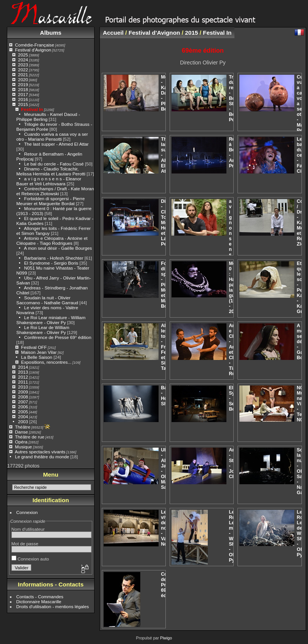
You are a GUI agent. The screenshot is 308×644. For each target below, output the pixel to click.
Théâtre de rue (30, 437)
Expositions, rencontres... (46, 362)
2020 (23, 79)
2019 (23, 84)
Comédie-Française (34, 45)
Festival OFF (34, 347)
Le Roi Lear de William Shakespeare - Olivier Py (43, 330)
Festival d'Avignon (33, 50)
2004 (23, 417)
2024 (23, 60)
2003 (23, 422)
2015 (23, 104)
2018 (23, 89)
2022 (23, 70)
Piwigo (166, 638)
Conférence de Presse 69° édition (58, 337)
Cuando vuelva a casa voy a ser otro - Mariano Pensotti (52, 137)
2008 (23, 397)
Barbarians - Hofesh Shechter (54, 258)
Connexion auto (30, 559)
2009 (23, 392)
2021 (23, 75)
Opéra (21, 442)
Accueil (113, 33)
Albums (51, 33)
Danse (21, 432)
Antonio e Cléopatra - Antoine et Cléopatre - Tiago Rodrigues (52, 241)
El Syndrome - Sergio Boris (51, 263)
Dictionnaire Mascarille (39, 601)
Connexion (27, 512)
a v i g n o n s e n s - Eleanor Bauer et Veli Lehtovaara (49, 181)
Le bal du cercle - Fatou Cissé (54, 164)
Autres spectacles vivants (40, 452)
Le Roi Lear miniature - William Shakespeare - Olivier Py (51, 320)
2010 (23, 387)
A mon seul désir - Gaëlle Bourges (58, 248)
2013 (23, 372)
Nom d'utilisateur (28, 529)
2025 (23, 55)
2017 (23, 94)
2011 (23, 382)
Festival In (32, 109)
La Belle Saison (37, 357)
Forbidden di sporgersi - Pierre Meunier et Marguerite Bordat (51, 201)
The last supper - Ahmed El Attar (56, 144)
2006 (23, 407)
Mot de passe (25, 544)
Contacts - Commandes (40, 597)
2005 (23, 412)
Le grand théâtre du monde (42, 457)
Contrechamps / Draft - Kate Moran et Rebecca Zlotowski (55, 191)
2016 (23, 99)
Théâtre (23, 427)
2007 (23, 402)
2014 (23, 367)
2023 (23, 65)
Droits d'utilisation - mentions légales (53, 606)
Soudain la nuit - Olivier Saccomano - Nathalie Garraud (47, 300)
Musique (23, 447)
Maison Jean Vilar (39, 352)
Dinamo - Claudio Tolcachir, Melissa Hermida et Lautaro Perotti (51, 171)
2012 (23, 377)
